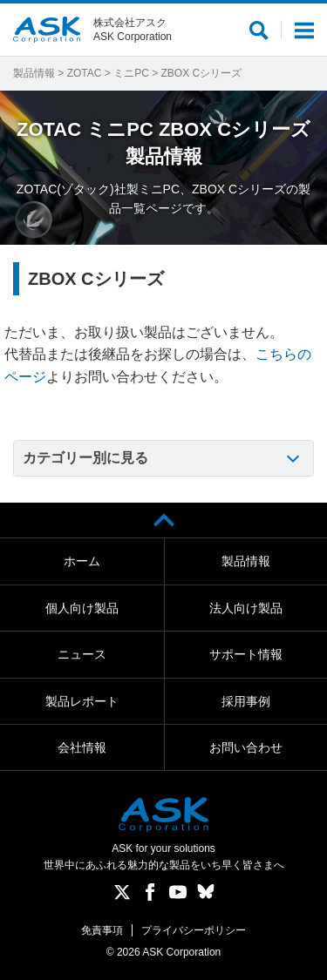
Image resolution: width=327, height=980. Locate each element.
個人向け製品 (82, 608)
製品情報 (34, 73)
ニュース (82, 654)
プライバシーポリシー (194, 930)
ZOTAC (85, 73)
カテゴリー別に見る (85, 458)
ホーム (82, 561)
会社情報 (82, 747)
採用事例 (246, 701)
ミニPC (131, 73)
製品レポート (82, 701)
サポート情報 (246, 654)
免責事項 (102, 930)
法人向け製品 (246, 608)
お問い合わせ (246, 747)
